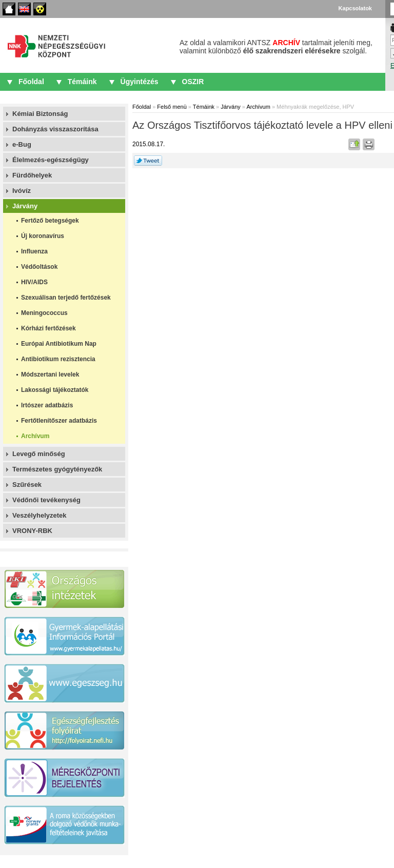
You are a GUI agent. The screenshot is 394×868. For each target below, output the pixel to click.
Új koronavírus (43, 236)
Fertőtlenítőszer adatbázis (59, 421)
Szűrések (27, 485)
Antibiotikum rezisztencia (58, 359)
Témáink (82, 82)
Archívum (35, 436)
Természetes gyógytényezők (57, 469)
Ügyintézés (140, 82)
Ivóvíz (22, 191)
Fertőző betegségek (50, 221)
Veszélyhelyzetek (40, 515)
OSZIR (193, 82)
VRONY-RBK (32, 531)
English (24, 9)
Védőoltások (39, 267)
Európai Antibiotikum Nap (59, 344)
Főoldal (9, 9)
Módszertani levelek (50, 374)
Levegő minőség (39, 454)
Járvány (25, 206)
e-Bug (22, 144)
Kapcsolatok (355, 8)
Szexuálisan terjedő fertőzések (66, 298)
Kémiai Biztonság (40, 114)
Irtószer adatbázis (47, 405)
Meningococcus (44, 313)
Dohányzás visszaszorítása (55, 129)
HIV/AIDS (34, 282)
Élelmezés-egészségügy (51, 160)
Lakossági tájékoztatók (55, 390)
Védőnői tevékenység (46, 500)
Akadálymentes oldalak (40, 9)
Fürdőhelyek (32, 175)
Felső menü (172, 107)
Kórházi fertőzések (48, 328)
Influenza (34, 251)
